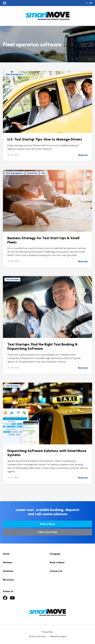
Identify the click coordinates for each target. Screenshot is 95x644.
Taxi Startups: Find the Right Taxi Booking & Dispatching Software (42, 346)
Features (8, 562)
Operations (32, 173)
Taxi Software (12, 279)
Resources (8, 580)
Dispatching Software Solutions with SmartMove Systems (47, 453)
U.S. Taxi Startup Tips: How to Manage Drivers (45, 139)
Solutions (8, 571)
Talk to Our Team (47, 532)
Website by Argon (58, 636)
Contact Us (56, 571)
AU (87, 3)
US (91, 3)
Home (6, 554)
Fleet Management (15, 74)
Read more (83, 155)
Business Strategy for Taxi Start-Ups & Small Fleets (43, 240)
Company (55, 554)
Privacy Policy (47, 632)
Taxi (43, 173)
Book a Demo (47, 524)
